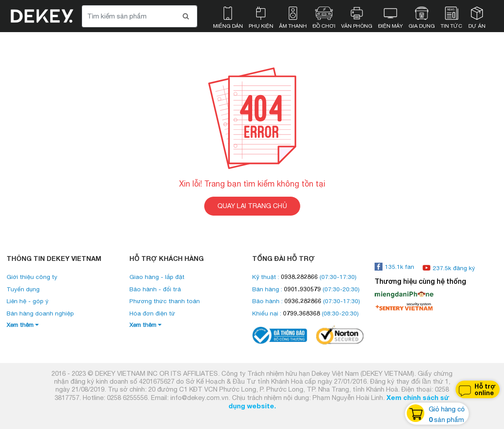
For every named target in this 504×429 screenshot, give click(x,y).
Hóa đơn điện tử (152, 313)
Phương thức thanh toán (165, 301)
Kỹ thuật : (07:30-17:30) (304, 277)
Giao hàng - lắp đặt (157, 277)
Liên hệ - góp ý (28, 301)
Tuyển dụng (23, 289)
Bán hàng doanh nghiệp (40, 313)
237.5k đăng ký (449, 268)
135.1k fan (394, 267)
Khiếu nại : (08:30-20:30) (305, 313)
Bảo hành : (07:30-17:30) (306, 301)
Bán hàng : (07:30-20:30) (306, 289)
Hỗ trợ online (476, 390)
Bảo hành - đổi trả (155, 289)
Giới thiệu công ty (32, 277)
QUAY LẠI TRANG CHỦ (252, 206)
